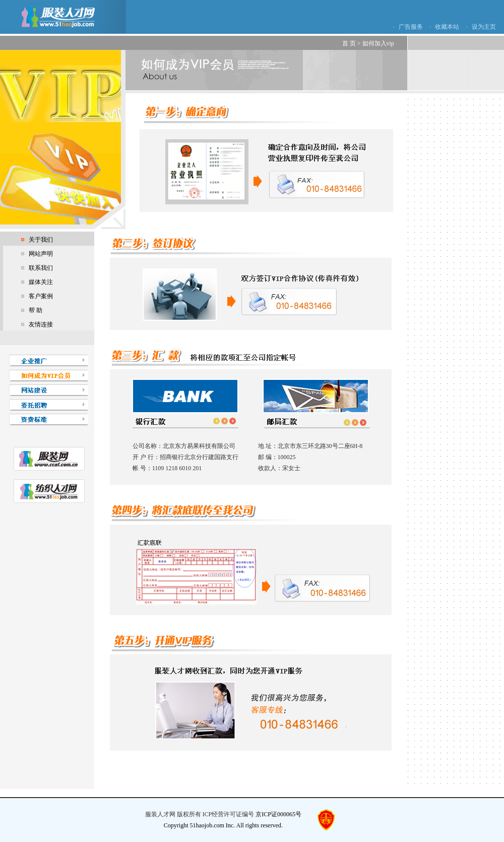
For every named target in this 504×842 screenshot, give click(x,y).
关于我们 (41, 240)
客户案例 (41, 296)
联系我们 (41, 268)
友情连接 (41, 324)
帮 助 (36, 310)
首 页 (349, 43)
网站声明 (41, 254)
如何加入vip (378, 43)
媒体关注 (41, 282)
